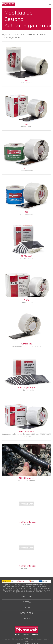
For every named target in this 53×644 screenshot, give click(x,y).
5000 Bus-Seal (26, 432)
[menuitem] (8, 4)
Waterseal (26, 344)
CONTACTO (27, 618)
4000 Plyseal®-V (26, 388)
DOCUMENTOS (27, 613)
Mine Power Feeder (26, 522)
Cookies (47, 639)
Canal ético (18, 639)
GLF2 (26, 168)
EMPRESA (27, 602)
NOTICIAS (27, 607)
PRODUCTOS (27, 596)
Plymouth (7, 34)
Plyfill (26, 300)
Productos (19, 34)
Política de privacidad (33, 639)
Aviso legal (7, 639)
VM (26, 80)
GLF (27, 212)
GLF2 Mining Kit (27, 478)
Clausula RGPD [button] (26, 641)
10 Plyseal (27, 256)
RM (26, 124)
